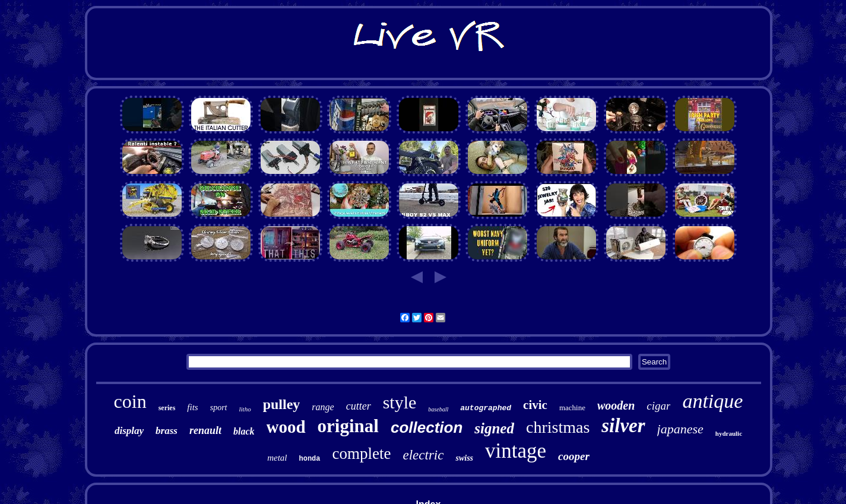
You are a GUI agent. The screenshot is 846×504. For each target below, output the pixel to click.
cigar (658, 406)
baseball (438, 409)
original (348, 426)
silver (623, 426)
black (244, 431)
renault (205, 430)
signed (494, 428)
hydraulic (729, 433)
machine (572, 408)
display (129, 431)
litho (245, 409)
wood (286, 427)
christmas (558, 427)
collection (427, 427)
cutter (359, 406)
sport (219, 408)
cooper (574, 456)
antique (712, 401)
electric (423, 455)
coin (130, 401)
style (400, 402)
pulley (282, 404)
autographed (486, 408)
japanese (680, 429)
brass (167, 431)
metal (277, 458)
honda (310, 459)
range (323, 407)
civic (535, 405)
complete (362, 454)
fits (192, 407)
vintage (516, 451)
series (167, 408)
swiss (464, 458)
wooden (616, 405)
